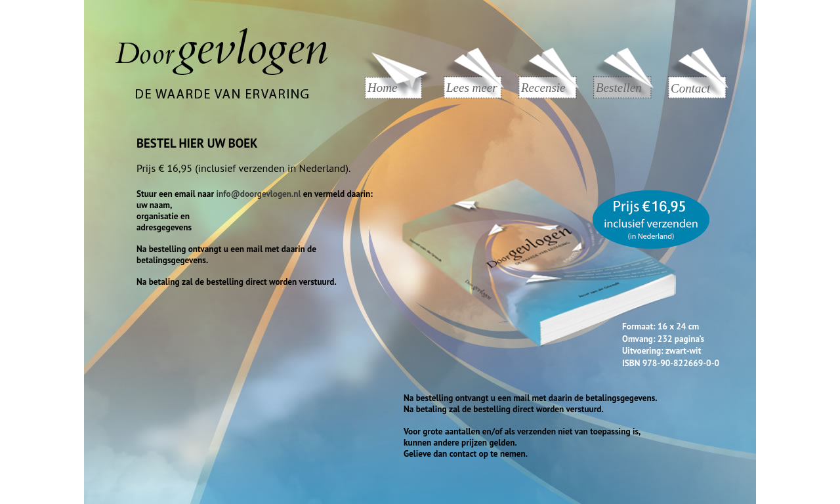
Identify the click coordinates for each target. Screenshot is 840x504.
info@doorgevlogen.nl (258, 194)
